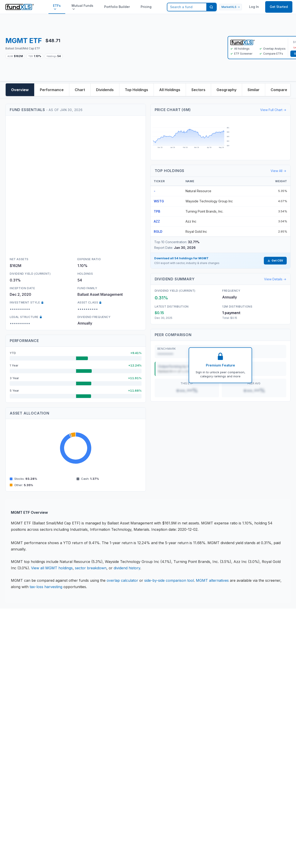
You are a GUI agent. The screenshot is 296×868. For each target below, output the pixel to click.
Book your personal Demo (190, 664)
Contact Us (96, 661)
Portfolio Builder (117, 7)
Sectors (198, 90)
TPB (157, 211)
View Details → (275, 279)
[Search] (211, 7)
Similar (254, 90)
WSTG (159, 201)
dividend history (127, 568)
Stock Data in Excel (146, 681)
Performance (52, 90)
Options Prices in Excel (144, 724)
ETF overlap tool (144, 701)
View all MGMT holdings (52, 568)
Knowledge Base (144, 671)
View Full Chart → (273, 110)
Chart (80, 90)
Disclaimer (52, 661)
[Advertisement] (145, 48)
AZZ (157, 221)
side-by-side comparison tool (169, 580)
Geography (226, 90)
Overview (20, 90)
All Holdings (170, 90)
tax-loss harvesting (46, 587)
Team (91, 671)
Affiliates (137, 747)
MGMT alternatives (212, 580)
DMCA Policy (55, 711)
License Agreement (60, 681)
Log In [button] (254, 7)
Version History (186, 686)
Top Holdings (136, 90)
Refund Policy (55, 701)
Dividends (105, 90)
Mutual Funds (82, 7)
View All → (278, 171)
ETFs (57, 7)
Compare (279, 90)
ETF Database (141, 691)
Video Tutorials (185, 676)
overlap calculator (122, 580)
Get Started (279, 7)
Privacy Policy (55, 671)
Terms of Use (55, 691)
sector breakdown (91, 568)
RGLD (158, 232)
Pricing (146, 7)
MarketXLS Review (146, 737)
